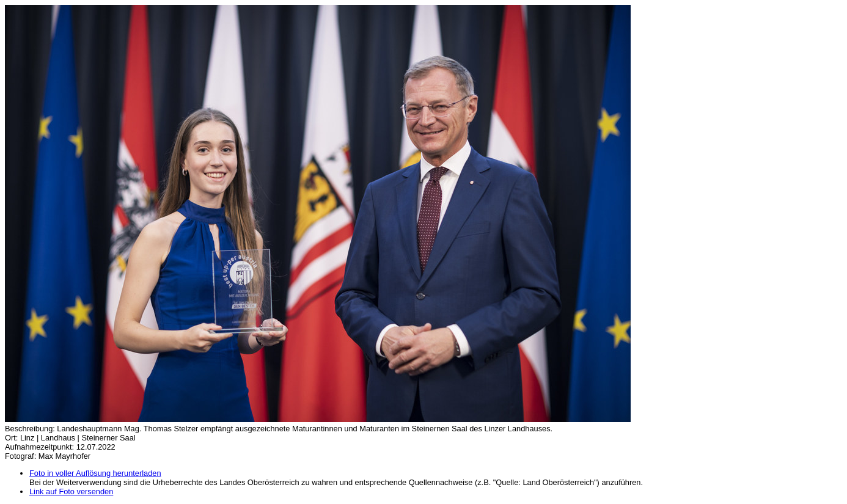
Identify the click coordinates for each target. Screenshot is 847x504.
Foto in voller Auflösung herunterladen (95, 473)
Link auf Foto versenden (71, 491)
